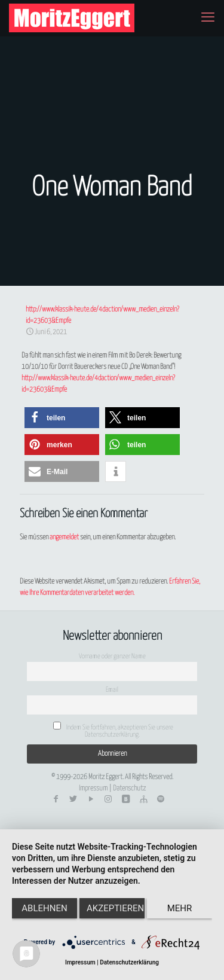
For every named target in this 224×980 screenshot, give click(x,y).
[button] (62, 418)
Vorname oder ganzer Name (112, 656)
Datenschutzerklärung (129, 962)
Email (112, 690)
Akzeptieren (115, 908)
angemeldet (64, 537)
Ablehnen (44, 908)
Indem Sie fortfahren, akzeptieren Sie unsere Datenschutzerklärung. (113, 730)
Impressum (93, 788)
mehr (180, 908)
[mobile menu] (208, 18)
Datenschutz (129, 788)
